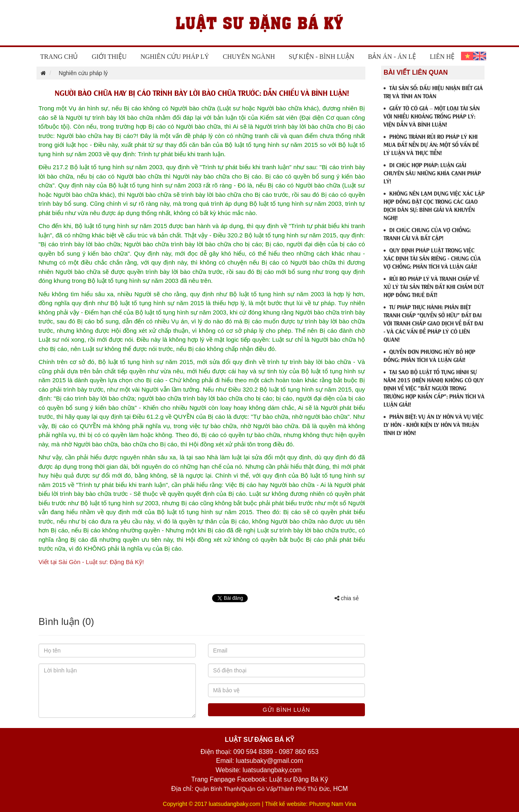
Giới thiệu (109, 57)
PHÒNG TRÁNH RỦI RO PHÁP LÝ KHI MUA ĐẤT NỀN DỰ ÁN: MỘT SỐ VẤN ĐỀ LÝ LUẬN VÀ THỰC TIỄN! (431, 144)
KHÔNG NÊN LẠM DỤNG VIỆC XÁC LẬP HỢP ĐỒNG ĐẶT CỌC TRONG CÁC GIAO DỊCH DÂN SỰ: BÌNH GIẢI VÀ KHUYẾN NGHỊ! (434, 205)
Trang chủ (59, 57)
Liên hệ (442, 57)
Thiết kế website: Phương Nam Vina (310, 804)
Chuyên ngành (249, 57)
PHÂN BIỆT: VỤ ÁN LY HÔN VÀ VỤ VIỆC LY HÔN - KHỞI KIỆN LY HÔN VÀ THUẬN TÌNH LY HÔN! (433, 424)
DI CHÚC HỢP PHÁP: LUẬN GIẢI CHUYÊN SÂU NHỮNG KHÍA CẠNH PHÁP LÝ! (432, 173)
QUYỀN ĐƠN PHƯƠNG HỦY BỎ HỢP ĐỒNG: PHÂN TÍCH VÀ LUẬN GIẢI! (429, 355)
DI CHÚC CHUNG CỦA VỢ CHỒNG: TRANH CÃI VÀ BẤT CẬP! (427, 234)
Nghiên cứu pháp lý (175, 57)
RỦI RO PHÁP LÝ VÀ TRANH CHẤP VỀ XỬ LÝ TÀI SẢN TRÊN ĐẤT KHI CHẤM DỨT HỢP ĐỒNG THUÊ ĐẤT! (434, 286)
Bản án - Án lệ (392, 57)
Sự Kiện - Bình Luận (322, 57)
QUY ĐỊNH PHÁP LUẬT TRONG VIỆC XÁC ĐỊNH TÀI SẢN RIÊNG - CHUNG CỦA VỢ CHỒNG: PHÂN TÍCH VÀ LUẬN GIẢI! (432, 258)
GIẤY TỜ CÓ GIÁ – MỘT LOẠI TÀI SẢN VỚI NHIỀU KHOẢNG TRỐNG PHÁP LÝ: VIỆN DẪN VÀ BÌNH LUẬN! (432, 116)
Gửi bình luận (286, 710)
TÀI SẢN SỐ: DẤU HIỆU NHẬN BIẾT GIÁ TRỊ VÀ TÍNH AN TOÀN (433, 92)
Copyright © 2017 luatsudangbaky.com (212, 804)
